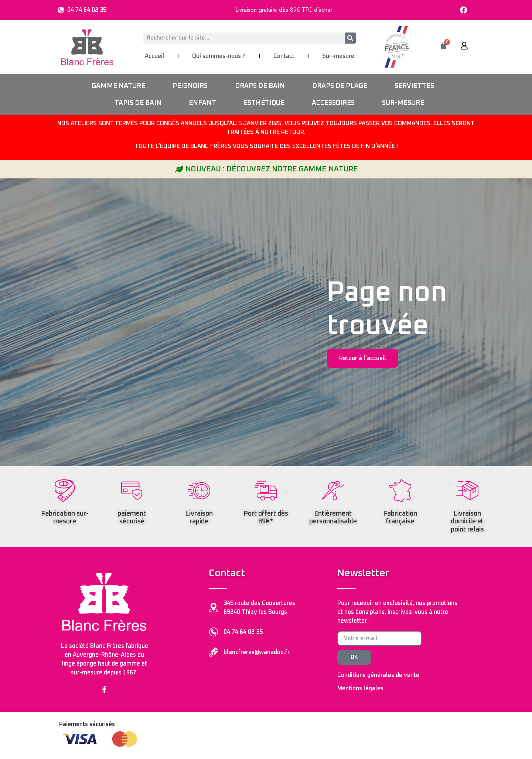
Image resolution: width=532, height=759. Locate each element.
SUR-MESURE (403, 103)
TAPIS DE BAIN (138, 103)
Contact (284, 56)
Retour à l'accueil (363, 358)
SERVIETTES (414, 86)
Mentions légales (360, 688)
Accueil (155, 56)
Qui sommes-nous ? (219, 56)
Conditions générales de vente (378, 675)
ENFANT (202, 103)
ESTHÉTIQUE (264, 103)
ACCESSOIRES (333, 103)
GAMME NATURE (118, 86)
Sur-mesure (338, 56)
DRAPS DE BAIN (260, 86)
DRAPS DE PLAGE (340, 86)
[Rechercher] (350, 38)
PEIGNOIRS (190, 86)
